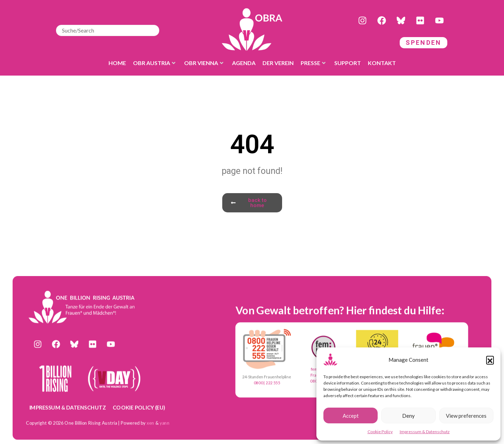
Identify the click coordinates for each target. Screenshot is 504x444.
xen (150, 423)
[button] (490, 360)
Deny (408, 416)
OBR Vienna (204, 63)
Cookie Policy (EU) (139, 407)
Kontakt (382, 63)
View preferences (466, 416)
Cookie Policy (380, 432)
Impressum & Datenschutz (425, 432)
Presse (313, 63)
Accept (351, 416)
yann (165, 423)
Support (348, 63)
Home (117, 63)
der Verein (278, 63)
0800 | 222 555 (267, 383)
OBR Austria (154, 63)
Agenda (244, 63)
